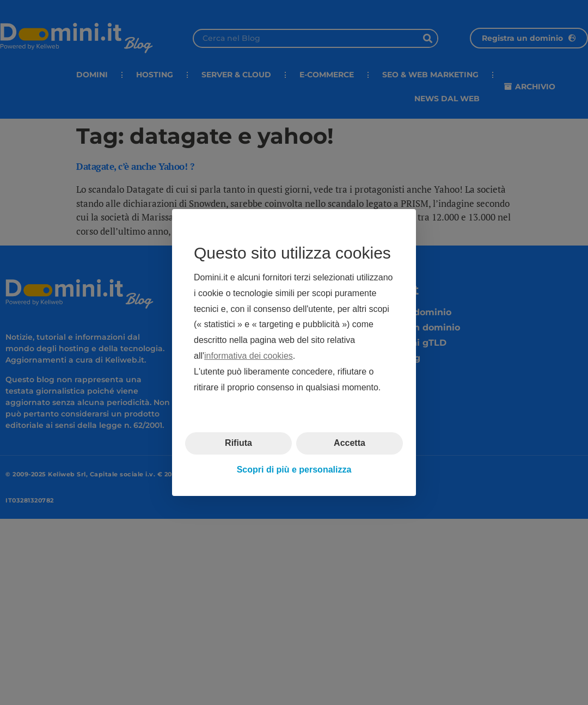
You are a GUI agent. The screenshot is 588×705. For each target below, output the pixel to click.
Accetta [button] (350, 443)
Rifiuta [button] (238, 443)
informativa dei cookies (249, 356)
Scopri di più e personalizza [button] (294, 470)
